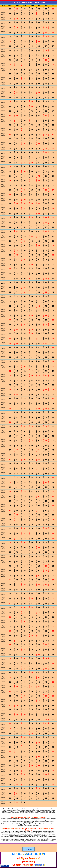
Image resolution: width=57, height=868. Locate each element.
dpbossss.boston (28, 854)
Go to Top (28, 849)
